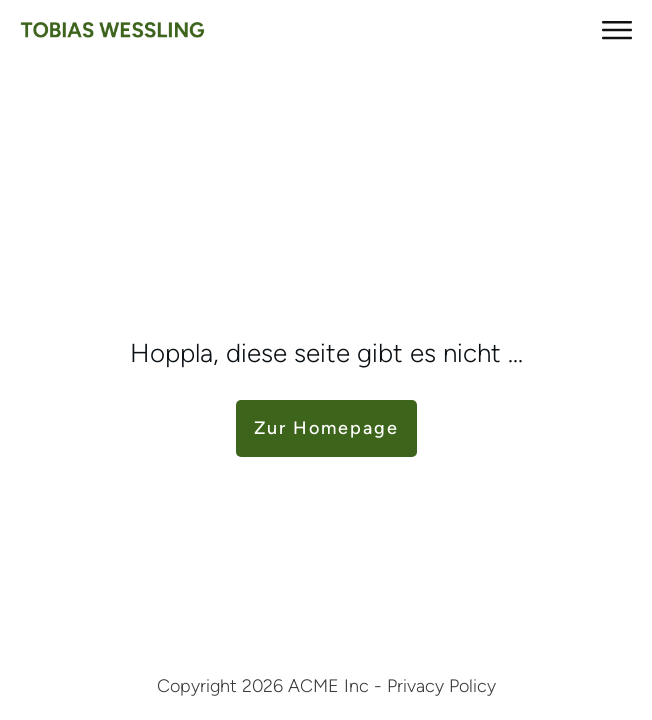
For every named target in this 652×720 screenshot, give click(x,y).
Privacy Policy (441, 686)
